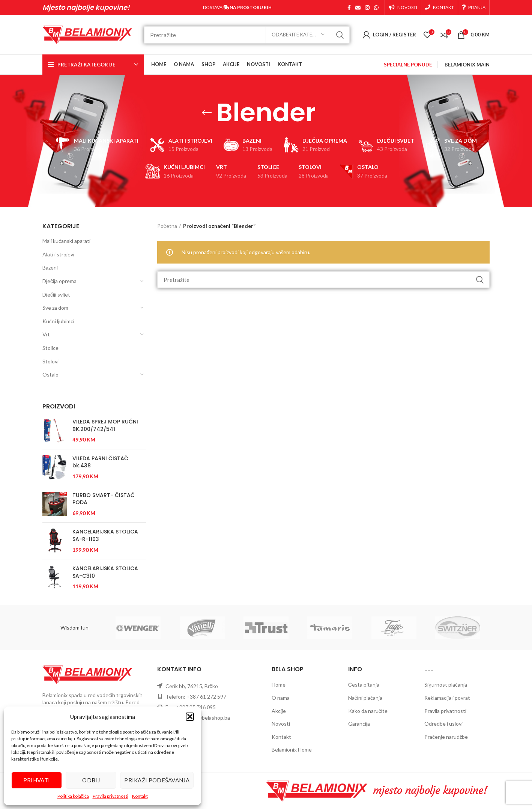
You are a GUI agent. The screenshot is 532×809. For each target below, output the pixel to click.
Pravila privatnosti (110, 796)
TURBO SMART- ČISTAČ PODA (104, 499)
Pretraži (340, 35)
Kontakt (140, 796)
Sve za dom (55, 308)
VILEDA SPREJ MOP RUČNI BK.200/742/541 (105, 426)
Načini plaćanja (365, 698)
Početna (167, 226)
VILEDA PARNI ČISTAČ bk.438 (100, 462)
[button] (190, 717)
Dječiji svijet (56, 295)
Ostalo (50, 374)
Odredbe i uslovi (443, 724)
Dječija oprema (59, 281)
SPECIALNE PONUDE (408, 65)
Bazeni (50, 267)
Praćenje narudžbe (446, 737)
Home (279, 685)
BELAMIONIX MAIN (467, 65)
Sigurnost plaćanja (446, 685)
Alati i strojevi (58, 254)
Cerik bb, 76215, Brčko (192, 686)
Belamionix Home (292, 749)
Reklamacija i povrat (447, 698)
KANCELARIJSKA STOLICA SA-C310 (105, 572)
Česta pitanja (364, 685)
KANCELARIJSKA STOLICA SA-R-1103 (105, 536)
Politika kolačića (73, 796)
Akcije (279, 711)
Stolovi (50, 361)
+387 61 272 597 (206, 697)
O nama (281, 698)
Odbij (91, 780)
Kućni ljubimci (58, 321)
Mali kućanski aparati (66, 241)
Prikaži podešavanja (157, 780)
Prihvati (37, 780)
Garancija (359, 724)
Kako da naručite (368, 711)
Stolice (50, 348)
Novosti (281, 724)
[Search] (247, 35)
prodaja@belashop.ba (205, 718)
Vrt (46, 334)
